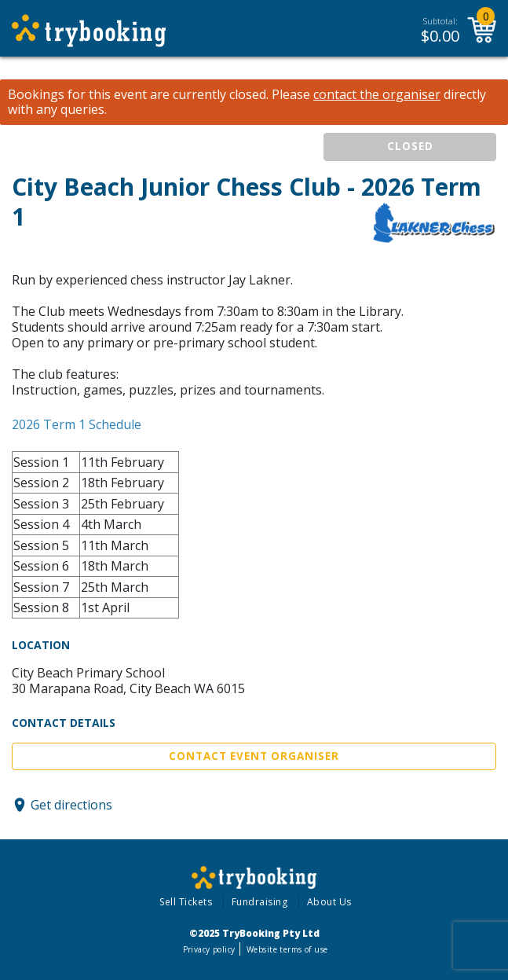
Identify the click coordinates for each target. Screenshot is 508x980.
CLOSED (410, 146)
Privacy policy (209, 949)
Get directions (71, 805)
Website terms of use (287, 949)
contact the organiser (377, 95)
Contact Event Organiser (254, 756)
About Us (329, 902)
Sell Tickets (186, 902)
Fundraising (260, 902)
